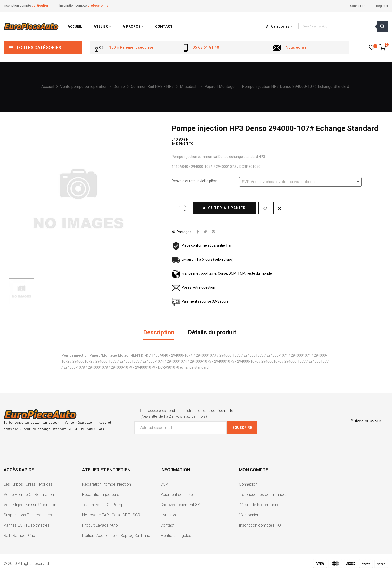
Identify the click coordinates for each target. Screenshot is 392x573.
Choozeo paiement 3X (180, 505)
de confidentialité (220, 411)
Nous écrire (296, 47)
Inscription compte (26, 6)
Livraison (168, 515)
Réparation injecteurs (101, 494)
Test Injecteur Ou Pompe (104, 505)
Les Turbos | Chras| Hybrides (28, 484)
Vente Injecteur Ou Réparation (30, 505)
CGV (164, 484)
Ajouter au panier (224, 208)
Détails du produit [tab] (212, 332)
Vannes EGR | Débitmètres (27, 525)
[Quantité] (180, 208)
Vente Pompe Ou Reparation (29, 494)
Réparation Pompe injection (107, 484)
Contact (167, 525)
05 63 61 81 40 (206, 47)
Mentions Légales (176, 535)
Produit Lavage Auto (100, 525)
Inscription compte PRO (260, 525)
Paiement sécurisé (177, 494)
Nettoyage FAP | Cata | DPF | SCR (111, 515)
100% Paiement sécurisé (131, 47)
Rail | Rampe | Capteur (23, 535)
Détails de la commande (260, 505)
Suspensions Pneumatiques (28, 515)
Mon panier (249, 515)
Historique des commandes (263, 494)
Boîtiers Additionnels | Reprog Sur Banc (116, 535)
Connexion (248, 484)
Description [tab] (159, 332)
